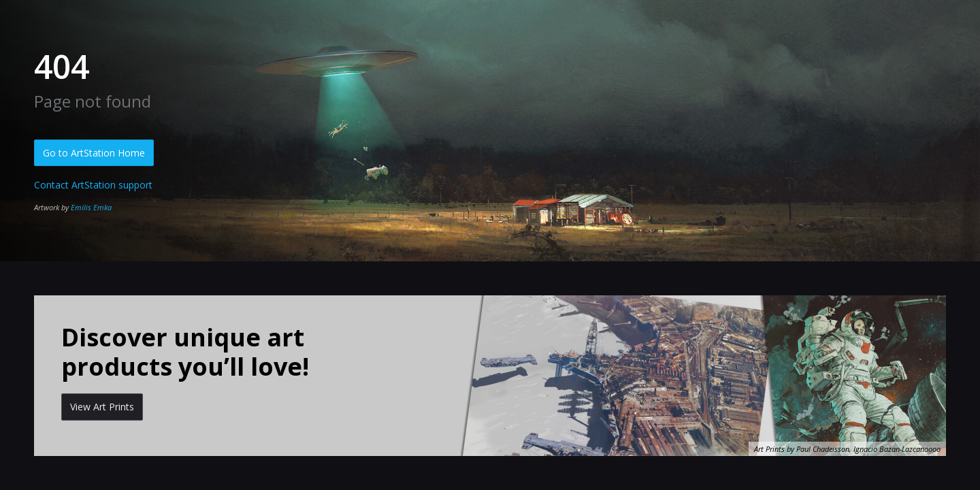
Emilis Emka (91, 207)
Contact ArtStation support (93, 185)
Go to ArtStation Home (94, 153)
